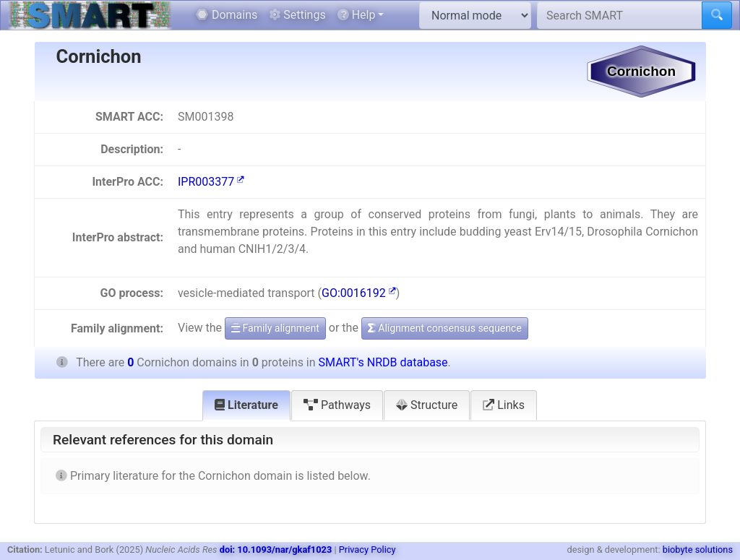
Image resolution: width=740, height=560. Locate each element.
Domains (227, 15)
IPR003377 (211, 182)
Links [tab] (504, 405)
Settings (297, 15)
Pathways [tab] (337, 405)
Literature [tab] (246, 405)
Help (357, 15)
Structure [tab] (427, 405)
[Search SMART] (620, 15)
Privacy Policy (367, 550)
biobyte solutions (698, 550)
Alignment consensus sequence (445, 328)
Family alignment (275, 328)
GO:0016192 (359, 293)
